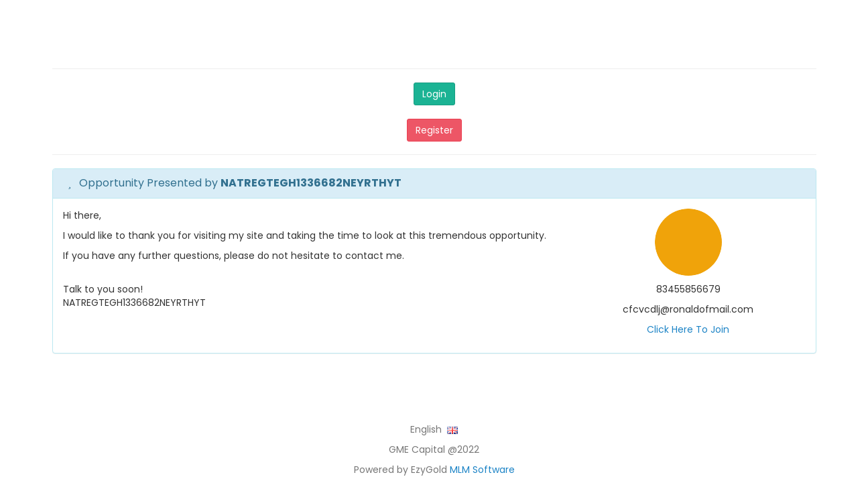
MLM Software (482, 470)
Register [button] (434, 130)
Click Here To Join (688, 329)
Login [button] (434, 94)
